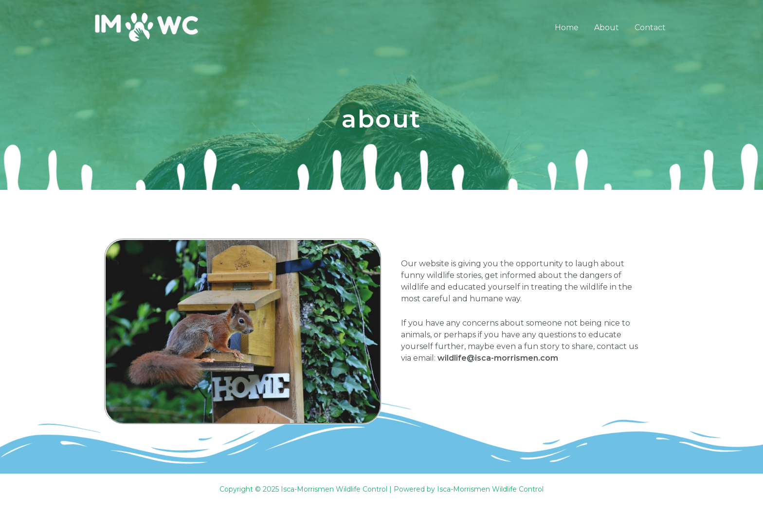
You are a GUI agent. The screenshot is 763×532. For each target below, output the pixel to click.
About (607, 28)
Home (567, 28)
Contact (650, 28)
